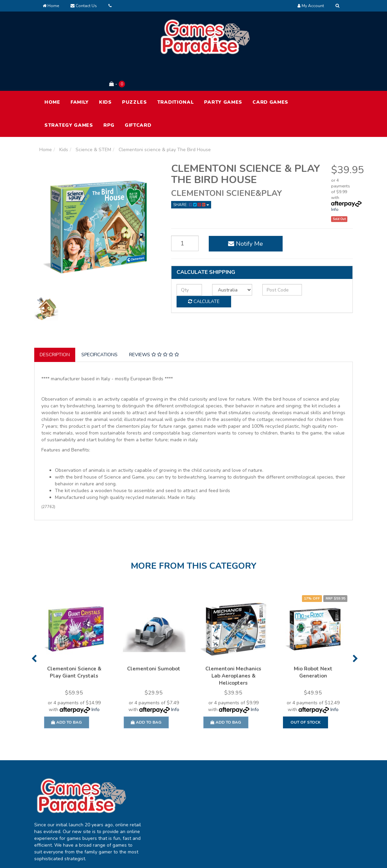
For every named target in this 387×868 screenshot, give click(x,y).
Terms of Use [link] (313, 781)
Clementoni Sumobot (154, 641)
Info (335, 181)
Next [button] (355, 630)
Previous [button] (34, 630)
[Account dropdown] (311, 6)
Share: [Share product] (191, 177)
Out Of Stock (305, 694)
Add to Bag (66, 694)
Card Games (270, 74)
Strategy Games (69, 97)
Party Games (223, 74)
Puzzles (135, 74)
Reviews (154, 327)
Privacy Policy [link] (313, 796)
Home (51, 6)
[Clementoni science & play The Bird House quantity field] (182, 216)
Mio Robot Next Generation (313, 644)
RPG (109, 97)
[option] (74, 637)
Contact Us (84, 6)
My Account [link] (184, 781)
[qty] (187, 261)
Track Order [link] (184, 796)
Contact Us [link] (247, 810)
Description (55, 327)
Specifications (99, 327)
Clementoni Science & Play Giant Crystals (74, 644)
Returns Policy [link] (314, 810)
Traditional (176, 74)
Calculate (322, 261)
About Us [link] (245, 781)
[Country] (224, 261)
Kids (105, 74)
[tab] (55, 327)
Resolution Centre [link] (191, 810)
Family (80, 74)
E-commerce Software (274, 858)
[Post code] (270, 261)
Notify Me (238, 216)
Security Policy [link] (315, 824)
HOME (52, 74)
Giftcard (138, 97)
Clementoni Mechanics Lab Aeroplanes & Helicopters (233, 648)
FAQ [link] (240, 796)
